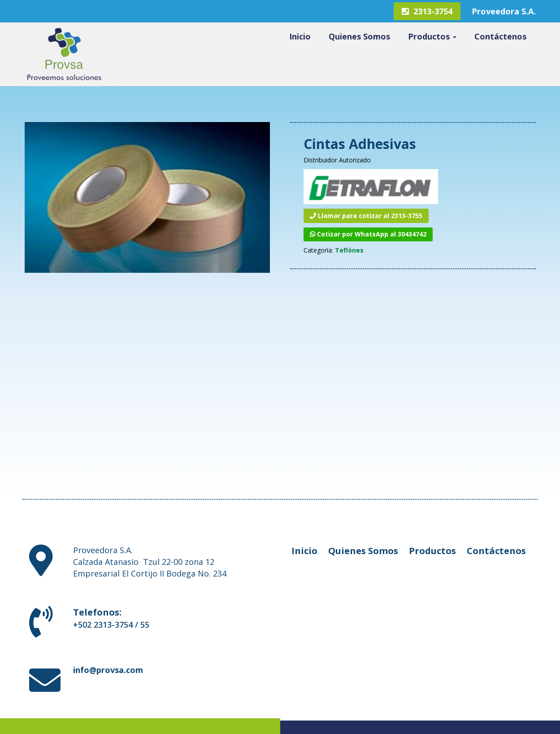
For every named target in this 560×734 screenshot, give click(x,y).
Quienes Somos (359, 36)
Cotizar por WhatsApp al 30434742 (368, 234)
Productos (432, 36)
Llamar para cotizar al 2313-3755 (366, 216)
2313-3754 (427, 11)
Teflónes (349, 250)
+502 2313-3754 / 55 (111, 625)
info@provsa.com (108, 670)
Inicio (300, 36)
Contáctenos (500, 36)
